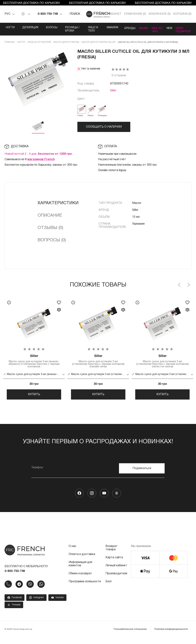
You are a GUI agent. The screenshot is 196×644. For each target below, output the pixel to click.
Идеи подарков (185, 29)
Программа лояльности (85, 588)
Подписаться (142, 475)
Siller (113, 94)
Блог (109, 588)
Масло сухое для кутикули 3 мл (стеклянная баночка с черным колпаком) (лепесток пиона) (162, 365)
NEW (167, 28)
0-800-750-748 (48, 14)
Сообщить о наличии (104, 130)
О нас (72, 553)
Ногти (6, 28)
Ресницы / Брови (67, 29)
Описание (50, 218)
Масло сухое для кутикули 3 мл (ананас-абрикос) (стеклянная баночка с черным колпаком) (34, 365)
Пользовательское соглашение (130, 636)
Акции (138, 28)
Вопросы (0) (52, 243)
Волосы (47, 28)
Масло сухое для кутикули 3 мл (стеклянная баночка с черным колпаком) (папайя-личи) (98, 365)
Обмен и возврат (80, 580)
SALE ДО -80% (154, 31)
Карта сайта (114, 564)
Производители (116, 580)
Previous (180, 288)
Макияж (102, 28)
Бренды (121, 28)
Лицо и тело (85, 31)
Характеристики (58, 206)
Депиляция (26, 28)
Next (188, 288)
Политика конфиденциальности (171, 636)
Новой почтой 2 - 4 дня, (39, 157)
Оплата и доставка (82, 561)
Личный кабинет (116, 572)
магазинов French (41, 162)
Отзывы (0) (50, 231)
